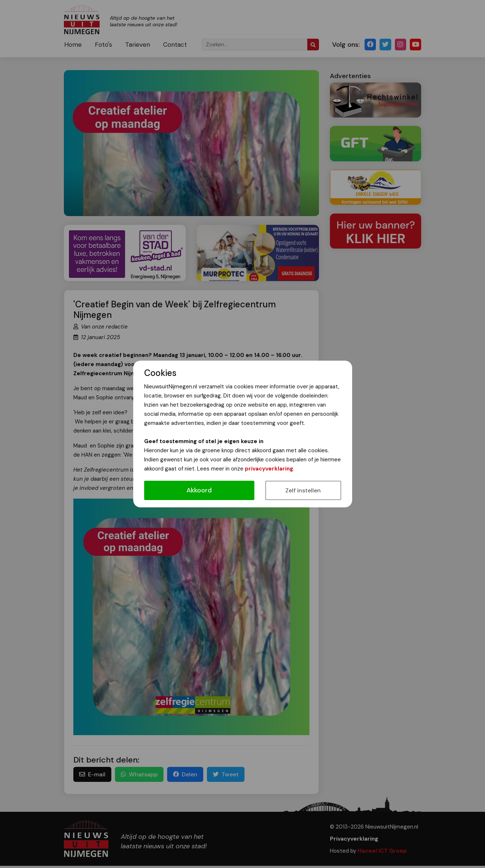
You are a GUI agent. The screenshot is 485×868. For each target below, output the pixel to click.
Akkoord (199, 490)
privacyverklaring (269, 469)
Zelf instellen (303, 490)
